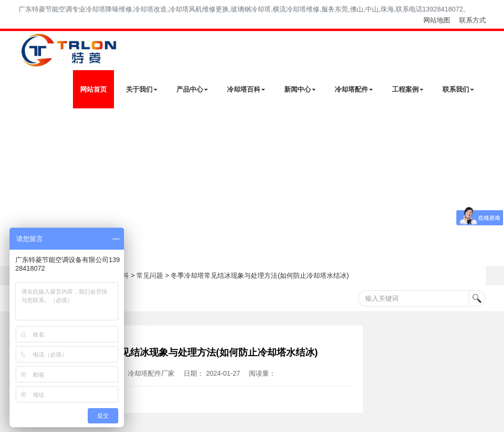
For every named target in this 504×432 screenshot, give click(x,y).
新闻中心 (300, 89)
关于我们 (142, 89)
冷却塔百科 (246, 89)
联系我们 (458, 89)
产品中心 (192, 89)
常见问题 (150, 275)
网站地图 (437, 20)
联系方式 (473, 20)
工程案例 (408, 89)
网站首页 (93, 89)
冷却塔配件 (354, 89)
